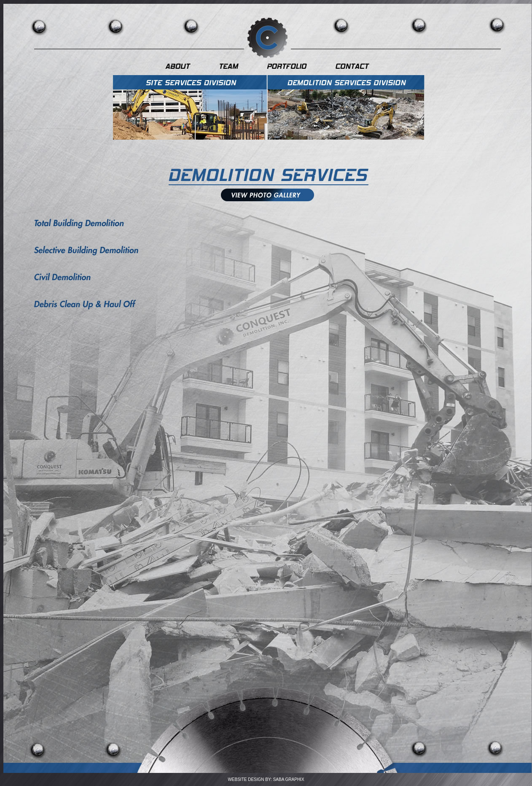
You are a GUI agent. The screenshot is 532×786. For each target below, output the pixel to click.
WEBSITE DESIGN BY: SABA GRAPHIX (266, 779)
